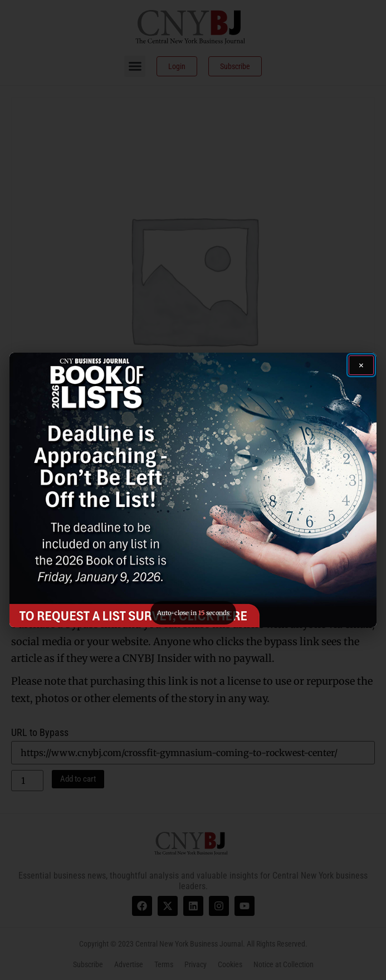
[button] (193, 490)
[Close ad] (361, 365)
